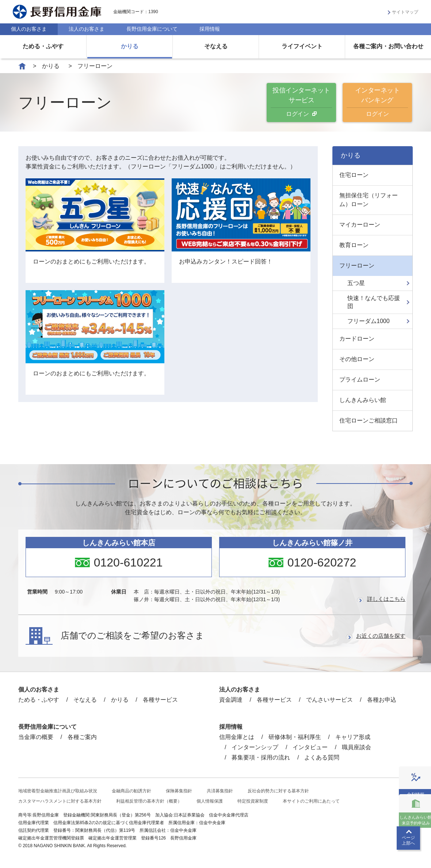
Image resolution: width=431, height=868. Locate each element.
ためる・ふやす (43, 46)
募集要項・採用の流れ (261, 757)
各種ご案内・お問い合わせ (388, 46)
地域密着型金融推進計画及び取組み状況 (58, 791)
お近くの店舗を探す (379, 636)
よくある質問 (322, 757)
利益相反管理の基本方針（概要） (149, 801)
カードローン (357, 339)
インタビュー (310, 747)
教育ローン (354, 245)
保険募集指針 (179, 791)
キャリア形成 (353, 737)
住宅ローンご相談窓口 (369, 420)
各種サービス (160, 700)
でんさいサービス (329, 700)
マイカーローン (360, 225)
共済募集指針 (220, 791)
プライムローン (360, 380)
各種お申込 (382, 700)
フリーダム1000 (369, 321)
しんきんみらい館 (363, 400)
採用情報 (210, 29)
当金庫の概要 (36, 737)
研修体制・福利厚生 (295, 737)
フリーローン (357, 266)
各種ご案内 (82, 737)
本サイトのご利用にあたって (311, 801)
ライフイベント (302, 46)
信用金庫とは (237, 737)
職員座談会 (356, 747)
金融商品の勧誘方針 (131, 791)
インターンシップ (255, 747)
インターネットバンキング (377, 103)
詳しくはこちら (385, 599)
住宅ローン (354, 175)
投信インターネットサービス (301, 103)
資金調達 (231, 700)
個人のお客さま (29, 29)
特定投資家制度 (253, 801)
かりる (130, 46)
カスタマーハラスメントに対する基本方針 (60, 801)
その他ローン (357, 359)
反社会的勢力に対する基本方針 (278, 791)
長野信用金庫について (152, 29)
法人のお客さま (87, 29)
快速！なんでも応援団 (374, 302)
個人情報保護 (210, 801)
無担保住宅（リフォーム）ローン (369, 200)
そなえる (216, 46)
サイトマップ (405, 12)
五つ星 (356, 283)
